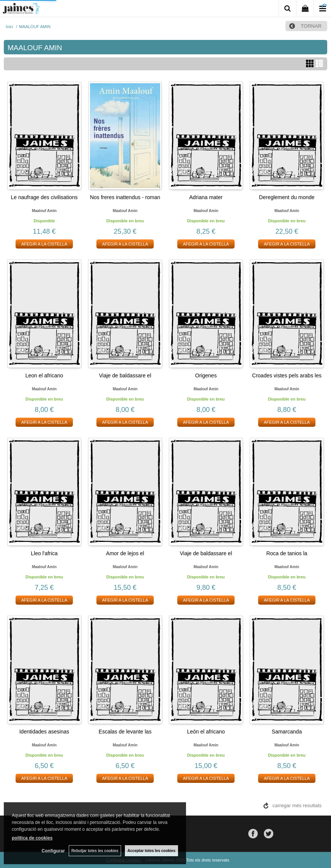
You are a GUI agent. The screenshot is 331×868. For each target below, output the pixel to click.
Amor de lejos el (125, 553)
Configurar (53, 851)
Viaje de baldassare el (125, 375)
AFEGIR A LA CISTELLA (44, 244)
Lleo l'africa (44, 553)
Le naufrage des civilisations (44, 197)
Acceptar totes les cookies (151, 851)
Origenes (206, 375)
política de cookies (32, 838)
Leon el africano (44, 375)
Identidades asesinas (44, 732)
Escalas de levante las (125, 732)
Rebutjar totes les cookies (95, 851)
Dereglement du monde (287, 197)
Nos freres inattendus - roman (125, 197)
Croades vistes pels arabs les (287, 375)
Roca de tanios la (287, 553)
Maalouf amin (44, 211)
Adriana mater (206, 197)
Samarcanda (287, 732)
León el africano (206, 732)
